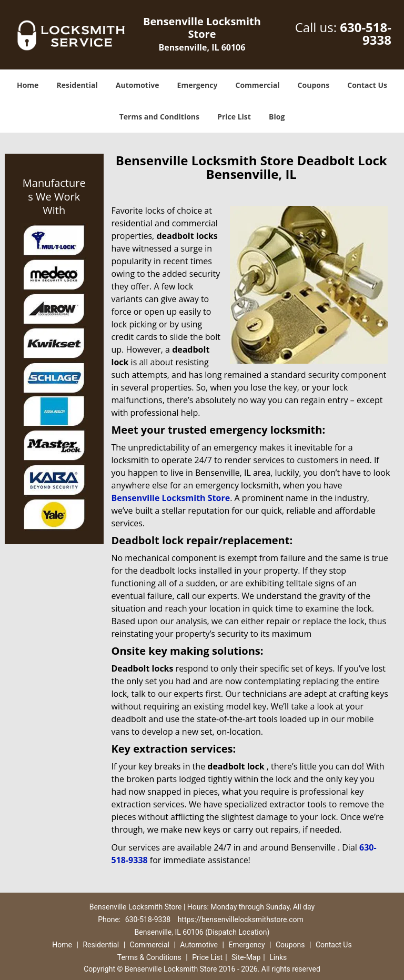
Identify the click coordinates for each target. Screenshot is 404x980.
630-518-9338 (366, 33)
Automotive (138, 85)
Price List (234, 117)
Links (278, 957)
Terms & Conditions (149, 957)
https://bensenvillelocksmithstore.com (241, 919)
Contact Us (367, 85)
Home (28, 85)
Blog (277, 117)
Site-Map (246, 957)
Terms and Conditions (159, 117)
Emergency (198, 85)
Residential (77, 85)
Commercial (258, 85)
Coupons (314, 85)
